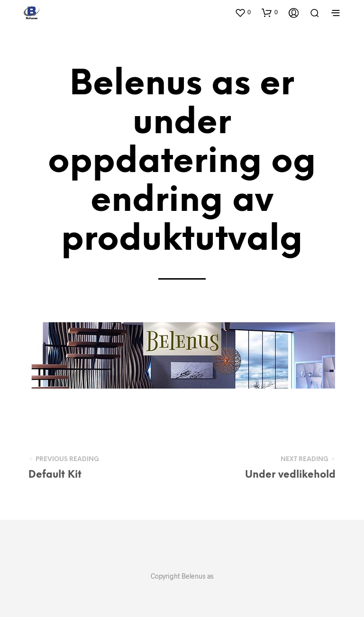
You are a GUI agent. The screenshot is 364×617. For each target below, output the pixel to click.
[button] (243, 12)
